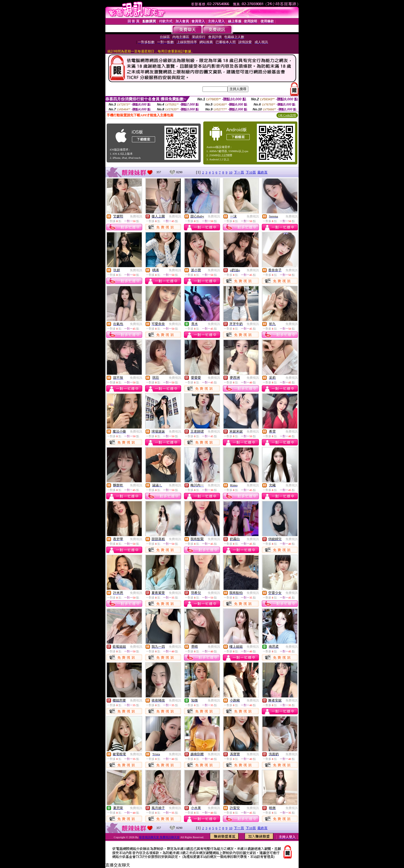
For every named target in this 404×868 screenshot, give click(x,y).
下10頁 (251, 172)
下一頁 (239, 172)
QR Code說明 (287, 115)
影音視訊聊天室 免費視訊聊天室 (159, 837)
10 (231, 172)
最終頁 (262, 172)
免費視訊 (136, 216)
